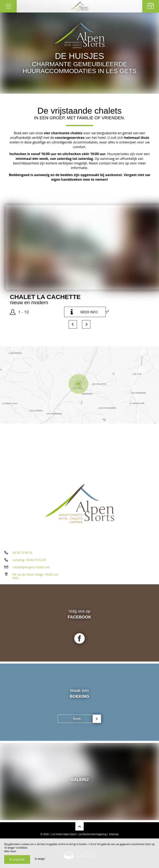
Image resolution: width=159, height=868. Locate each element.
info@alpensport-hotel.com (31, 567)
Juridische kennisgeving (93, 834)
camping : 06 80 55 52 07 (29, 560)
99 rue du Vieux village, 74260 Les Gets (35, 576)
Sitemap (114, 834)
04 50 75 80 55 (22, 553)
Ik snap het (17, 859)
